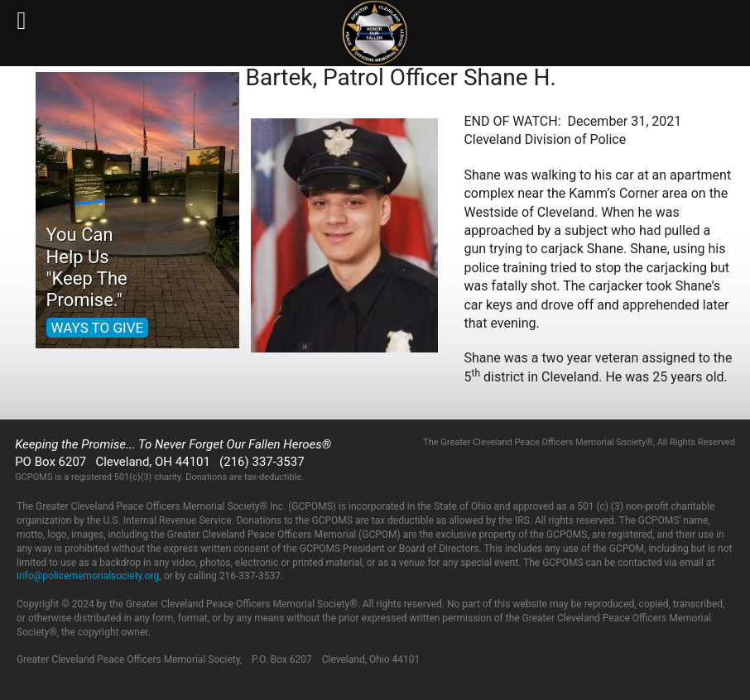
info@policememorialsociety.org (88, 576)
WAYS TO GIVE (98, 328)
